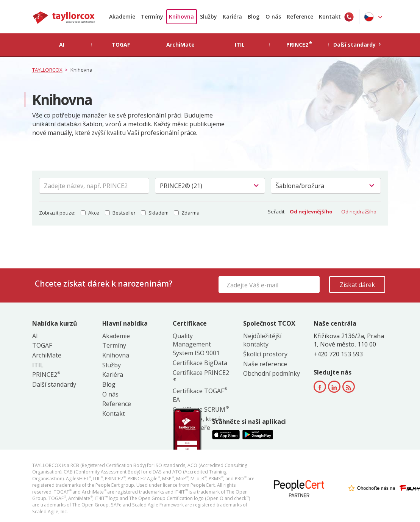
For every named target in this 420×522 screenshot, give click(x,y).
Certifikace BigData (200, 363)
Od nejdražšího (359, 212)
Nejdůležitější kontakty (262, 340)
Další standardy (54, 384)
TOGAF (42, 345)
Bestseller (120, 213)
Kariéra (232, 16)
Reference (300, 16)
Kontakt (330, 16)
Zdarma (187, 213)
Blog (254, 16)
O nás (273, 16)
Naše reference (265, 364)
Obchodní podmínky (272, 373)
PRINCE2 (46, 375)
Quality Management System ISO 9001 (196, 345)
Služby (208, 16)
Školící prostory (265, 354)
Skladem (155, 213)
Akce (90, 213)
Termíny (152, 16)
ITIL (38, 365)
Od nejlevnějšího (311, 212)
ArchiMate (47, 355)
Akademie (122, 16)
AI (35, 336)
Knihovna (181, 16)
